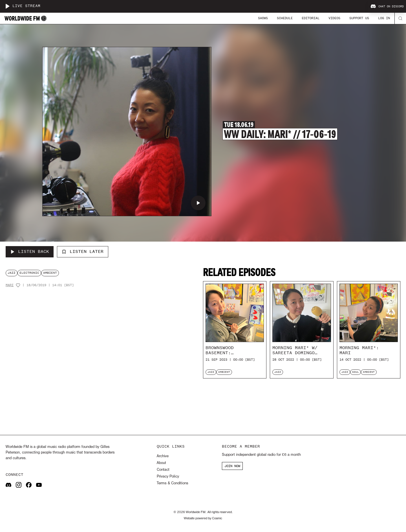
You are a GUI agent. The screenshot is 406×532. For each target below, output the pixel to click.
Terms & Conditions (172, 483)
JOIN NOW (232, 466)
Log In (384, 18)
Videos (334, 18)
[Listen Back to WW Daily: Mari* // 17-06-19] (30, 252)
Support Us (359, 18)
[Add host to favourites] (18, 285)
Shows (263, 18)
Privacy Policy (168, 477)
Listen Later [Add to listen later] (83, 251)
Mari (10, 285)
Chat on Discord (387, 6)
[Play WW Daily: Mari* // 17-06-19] (198, 203)
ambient (50, 273)
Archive (163, 456)
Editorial (311, 18)
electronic (29, 273)
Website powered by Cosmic (203, 518)
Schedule (285, 18)
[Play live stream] (7, 6)
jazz (12, 273)
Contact (163, 470)
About (161, 463)
